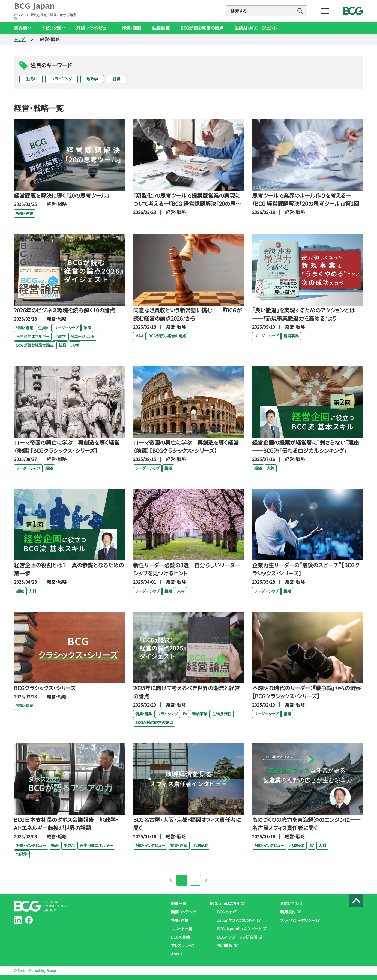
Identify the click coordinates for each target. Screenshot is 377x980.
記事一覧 (179, 903)
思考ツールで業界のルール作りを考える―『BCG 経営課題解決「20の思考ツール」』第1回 (306, 199)
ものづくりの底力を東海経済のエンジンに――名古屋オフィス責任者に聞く (306, 824)
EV (185, 714)
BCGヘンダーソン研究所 (237, 937)
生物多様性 (222, 714)
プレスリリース (183, 945)
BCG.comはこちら (225, 903)
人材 (75, 345)
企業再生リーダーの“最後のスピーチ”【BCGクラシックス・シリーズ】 (306, 569)
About (176, 954)
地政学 (92, 79)
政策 (87, 328)
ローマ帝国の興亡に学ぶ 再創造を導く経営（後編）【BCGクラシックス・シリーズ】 (67, 446)
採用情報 (225, 945)
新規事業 (291, 336)
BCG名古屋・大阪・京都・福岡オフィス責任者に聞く (187, 824)
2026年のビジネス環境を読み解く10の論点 (65, 310)
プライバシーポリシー (298, 920)
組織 (116, 79)
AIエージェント (83, 336)
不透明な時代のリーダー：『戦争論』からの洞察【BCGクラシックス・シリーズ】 (306, 692)
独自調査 (161, 28)
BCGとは (225, 912)
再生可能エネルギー (33, 336)
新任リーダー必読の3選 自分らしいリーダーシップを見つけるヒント (186, 569)
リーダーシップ (66, 328)
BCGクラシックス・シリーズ (45, 688)
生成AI (31, 79)
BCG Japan (46, 11)
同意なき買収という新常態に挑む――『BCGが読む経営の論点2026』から (187, 314)
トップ (20, 39)
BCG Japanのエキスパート (239, 929)
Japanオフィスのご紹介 (237, 920)
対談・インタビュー (93, 28)
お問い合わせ (291, 903)
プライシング (62, 79)
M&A (139, 336)
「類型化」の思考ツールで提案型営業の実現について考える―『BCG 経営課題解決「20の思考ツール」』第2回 (187, 200)
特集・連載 (131, 28)
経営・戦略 (57, 204)
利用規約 (288, 912)
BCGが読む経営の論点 (202, 28)
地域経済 (200, 845)
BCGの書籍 (180, 937)
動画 (55, 845)
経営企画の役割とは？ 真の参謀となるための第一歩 (69, 569)
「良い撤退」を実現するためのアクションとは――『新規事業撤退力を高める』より (303, 314)
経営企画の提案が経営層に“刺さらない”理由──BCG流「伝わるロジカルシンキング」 (306, 446)
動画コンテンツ (183, 912)
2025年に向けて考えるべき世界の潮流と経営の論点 (186, 692)
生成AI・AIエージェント (255, 28)
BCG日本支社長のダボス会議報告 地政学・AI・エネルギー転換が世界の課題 (66, 824)
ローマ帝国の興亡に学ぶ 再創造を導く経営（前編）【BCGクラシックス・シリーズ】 (186, 446)
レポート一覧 (182, 929)
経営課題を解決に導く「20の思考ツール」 (62, 195)
